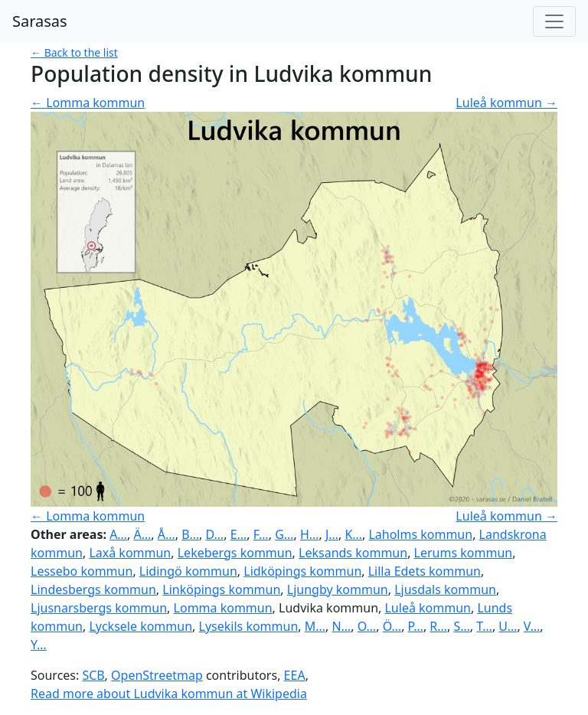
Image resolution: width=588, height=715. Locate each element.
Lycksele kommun (140, 626)
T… (484, 626)
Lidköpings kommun (302, 571)
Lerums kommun (464, 553)
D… (215, 534)
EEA (295, 675)
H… (310, 534)
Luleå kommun (427, 608)
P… (416, 626)
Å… (167, 534)
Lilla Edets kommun (425, 571)
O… (367, 626)
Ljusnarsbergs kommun (99, 608)
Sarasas (40, 21)
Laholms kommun (420, 534)
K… (353, 534)
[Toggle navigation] (554, 21)
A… (118, 534)
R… (438, 626)
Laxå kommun (130, 553)
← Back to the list (74, 52)
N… (341, 626)
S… (461, 626)
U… (508, 626)
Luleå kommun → (506, 103)
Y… (39, 645)
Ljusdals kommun (445, 589)
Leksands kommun (353, 553)
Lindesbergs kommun (93, 589)
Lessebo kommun (82, 571)
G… (284, 534)
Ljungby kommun (338, 589)
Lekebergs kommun (235, 553)
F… (261, 534)
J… (332, 534)
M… (315, 626)
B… (190, 534)
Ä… (142, 534)
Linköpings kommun (221, 589)
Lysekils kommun (249, 626)
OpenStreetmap (157, 675)
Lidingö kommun (188, 571)
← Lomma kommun (88, 103)
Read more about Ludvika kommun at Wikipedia (169, 694)
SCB (93, 675)
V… (532, 626)
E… (239, 534)
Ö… (392, 626)
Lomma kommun (223, 608)
